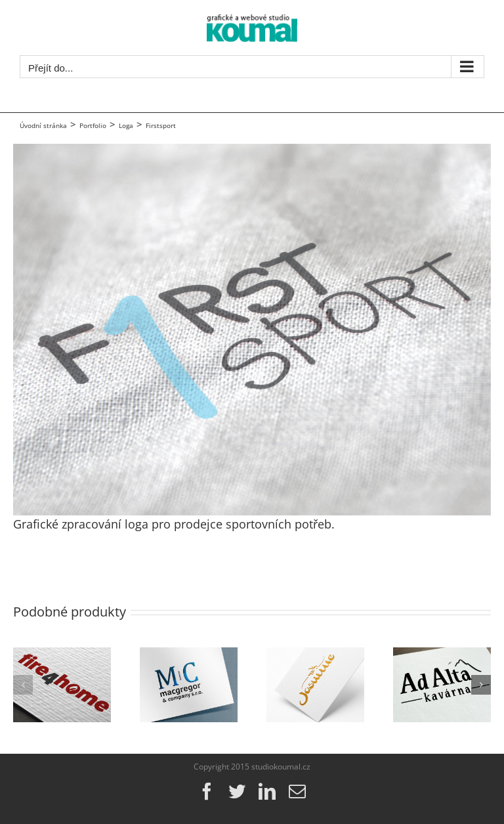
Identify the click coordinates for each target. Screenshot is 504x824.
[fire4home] (62, 655)
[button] (23, 685)
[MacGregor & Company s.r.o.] (189, 655)
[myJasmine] (315, 655)
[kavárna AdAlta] (442, 655)
